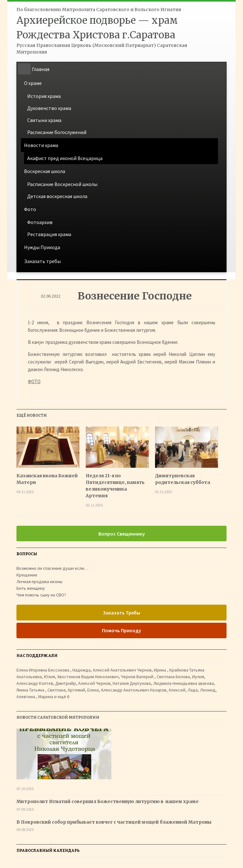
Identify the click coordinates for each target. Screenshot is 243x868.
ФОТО (34, 381)
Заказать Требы (121, 613)
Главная (41, 69)
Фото (30, 209)
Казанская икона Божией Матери (47, 479)
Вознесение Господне (135, 296)
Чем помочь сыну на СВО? (41, 595)
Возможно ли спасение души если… (52, 568)
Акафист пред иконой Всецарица (65, 158)
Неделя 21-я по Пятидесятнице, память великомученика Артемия (115, 486)
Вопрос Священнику (122, 534)
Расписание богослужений (57, 132)
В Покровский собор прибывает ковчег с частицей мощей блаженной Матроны (114, 822)
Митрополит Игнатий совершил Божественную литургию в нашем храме (108, 801)
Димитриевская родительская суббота (183, 479)
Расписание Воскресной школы (62, 184)
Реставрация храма (49, 234)
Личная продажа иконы (39, 582)
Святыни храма (44, 120)
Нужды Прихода (42, 247)
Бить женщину (31, 588)
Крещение (27, 575)
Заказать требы (42, 261)
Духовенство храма (49, 108)
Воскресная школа (45, 171)
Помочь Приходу (121, 630)
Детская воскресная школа (57, 196)
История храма (44, 96)
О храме (33, 83)
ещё (63, 697)
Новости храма (41, 145)
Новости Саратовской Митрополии (58, 717)
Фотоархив (40, 222)
